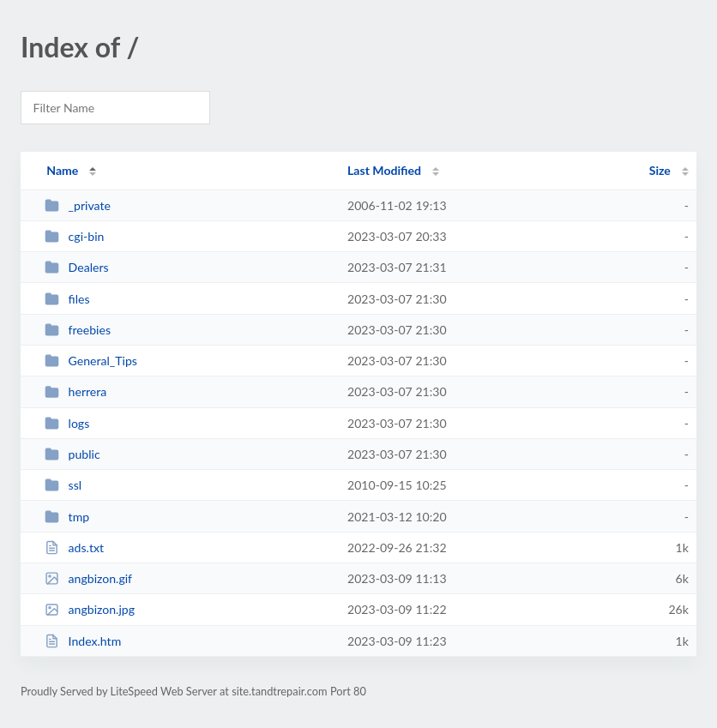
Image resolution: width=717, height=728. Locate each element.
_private (78, 205)
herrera (75, 391)
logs (67, 423)
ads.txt (74, 548)
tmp (67, 517)
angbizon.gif (88, 578)
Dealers (76, 267)
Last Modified (384, 170)
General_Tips (91, 361)
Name (62, 170)
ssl (63, 485)
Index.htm (83, 641)
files (67, 299)
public (72, 454)
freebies (78, 330)
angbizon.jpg (90, 609)
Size (660, 170)
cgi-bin (74, 236)
